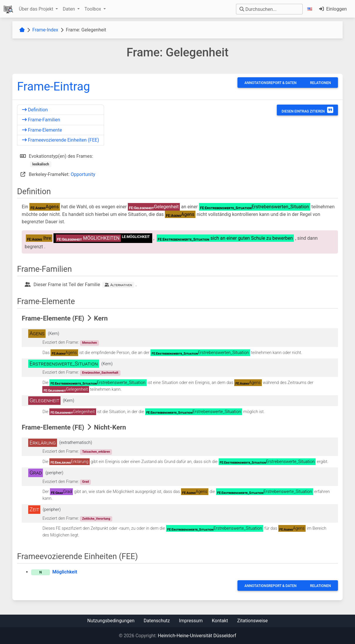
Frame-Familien (41, 120)
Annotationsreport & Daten (271, 83)
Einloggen (333, 9)
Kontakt (220, 621)
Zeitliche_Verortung (96, 519)
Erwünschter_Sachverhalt (100, 373)
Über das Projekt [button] (37, 9)
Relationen (320, 83)
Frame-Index (45, 30)
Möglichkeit (65, 572)
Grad (85, 482)
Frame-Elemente (42, 130)
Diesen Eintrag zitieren (307, 110)
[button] (311, 9)
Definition (35, 110)
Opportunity (83, 174)
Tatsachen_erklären (96, 452)
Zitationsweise (252, 621)
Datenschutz (157, 621)
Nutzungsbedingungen (111, 621)
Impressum (191, 621)
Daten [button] (69, 9)
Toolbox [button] (93, 9)
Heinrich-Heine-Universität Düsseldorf (197, 636)
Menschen (89, 343)
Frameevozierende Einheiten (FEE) (61, 140)
